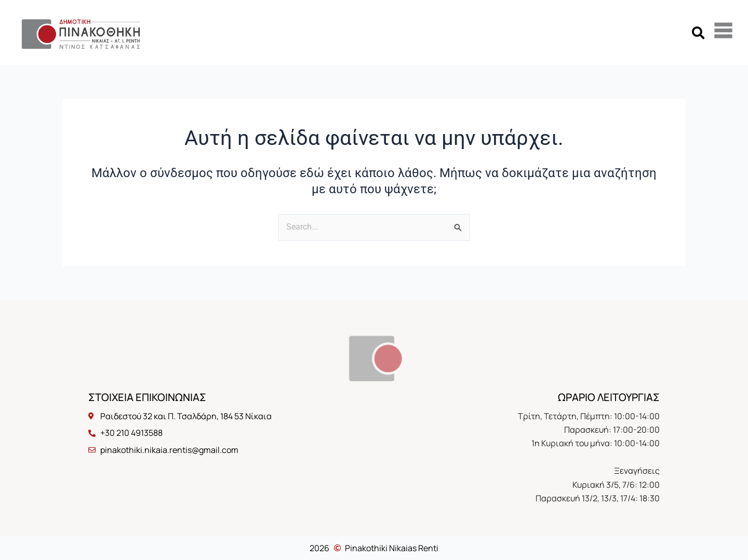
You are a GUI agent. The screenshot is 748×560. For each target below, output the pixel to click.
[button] (698, 32)
